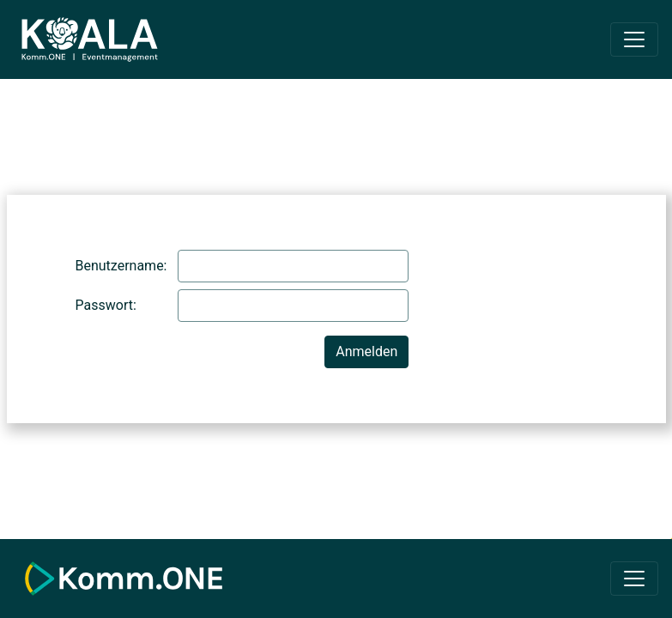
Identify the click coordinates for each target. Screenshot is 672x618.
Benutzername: (121, 266)
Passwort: (106, 305)
